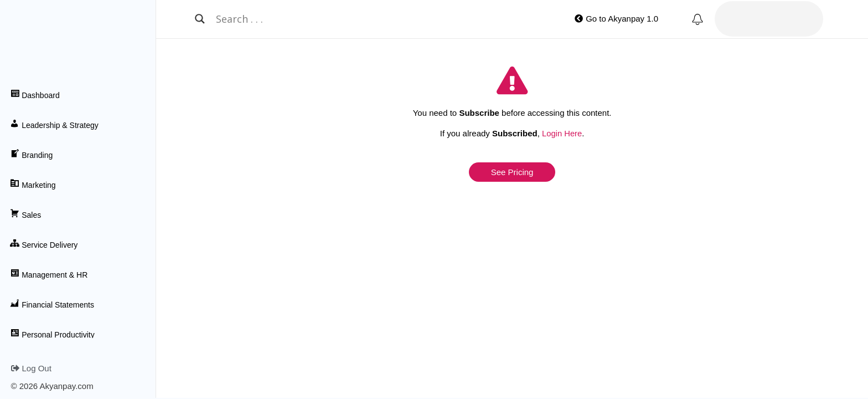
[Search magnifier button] (200, 19)
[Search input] (358, 19)
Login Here (562, 133)
